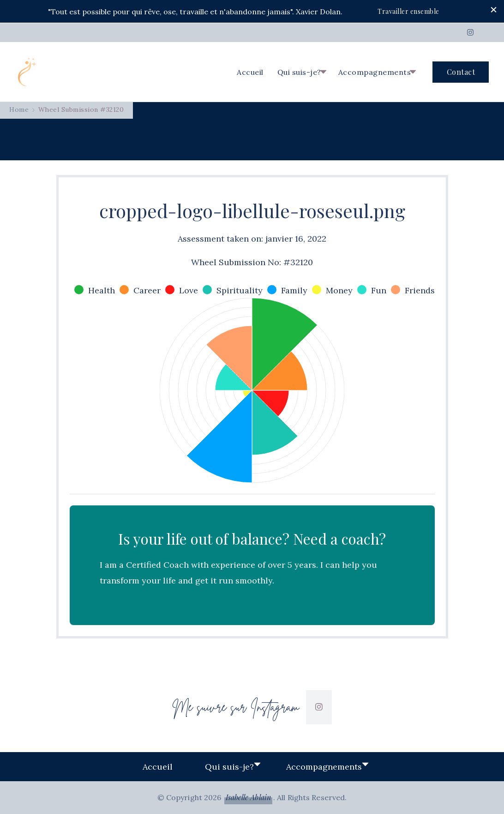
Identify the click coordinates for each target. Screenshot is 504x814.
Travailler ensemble (408, 11)
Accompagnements (375, 72)
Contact (461, 72)
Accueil (250, 72)
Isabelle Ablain (249, 797)
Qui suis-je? (299, 72)
